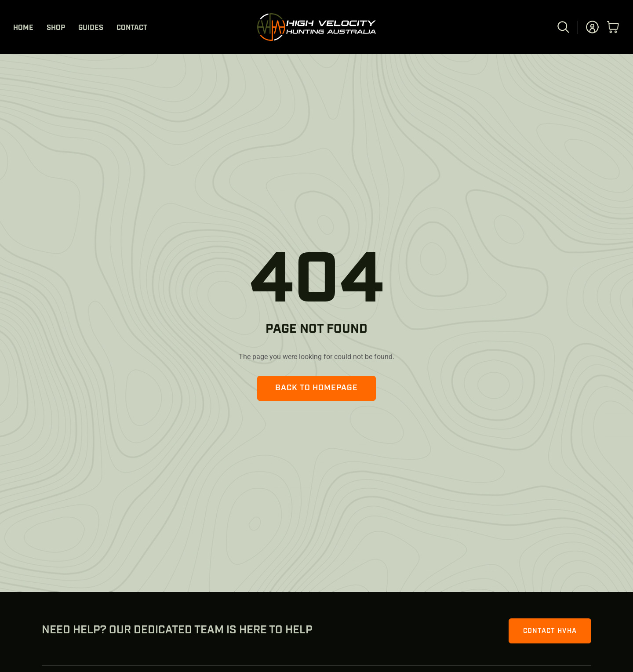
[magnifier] (563, 23)
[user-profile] (592, 23)
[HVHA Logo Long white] (316, 16)
